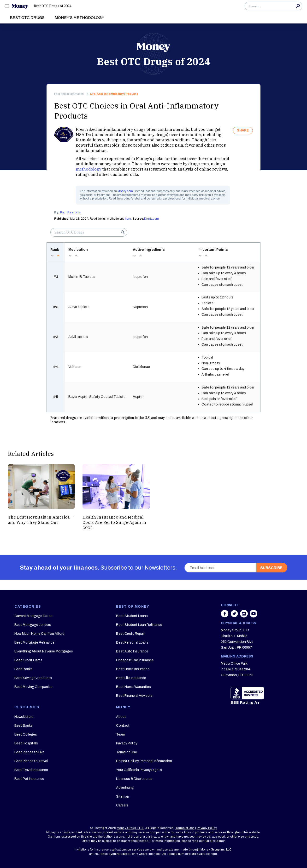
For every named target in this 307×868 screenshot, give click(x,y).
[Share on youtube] (254, 616)
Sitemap (123, 797)
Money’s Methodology (80, 18)
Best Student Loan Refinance (139, 625)
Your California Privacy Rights (139, 770)
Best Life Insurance (131, 678)
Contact (123, 726)
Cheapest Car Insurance (135, 660)
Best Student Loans (132, 616)
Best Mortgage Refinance (34, 642)
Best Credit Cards (28, 660)
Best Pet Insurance (29, 779)
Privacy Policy (127, 743)
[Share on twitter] (235, 616)
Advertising (125, 788)
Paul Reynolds (71, 212)
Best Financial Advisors (134, 696)
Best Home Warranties (133, 687)
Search (298, 6)
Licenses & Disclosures (134, 779)
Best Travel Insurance (31, 770)
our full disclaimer (212, 841)
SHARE (243, 130)
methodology (89, 169)
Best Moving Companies (33, 687)
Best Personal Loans (132, 642)
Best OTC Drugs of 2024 (53, 6)
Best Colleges (26, 734)
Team (120, 734)
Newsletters (24, 717)
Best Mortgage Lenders (33, 625)
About (121, 717)
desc (52, 256)
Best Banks (24, 669)
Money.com (125, 191)
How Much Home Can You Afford (39, 634)
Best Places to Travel (31, 761)
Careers (122, 805)
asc (58, 256)
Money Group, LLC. (130, 828)
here (128, 219)
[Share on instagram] (244, 616)
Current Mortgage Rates (33, 616)
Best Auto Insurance (132, 651)
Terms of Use (127, 752)
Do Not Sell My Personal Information (144, 761)
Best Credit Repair (130, 634)
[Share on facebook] (225, 616)
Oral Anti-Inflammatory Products (114, 94)
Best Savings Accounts (33, 678)
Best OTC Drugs (27, 18)
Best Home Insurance (133, 669)
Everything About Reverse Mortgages (44, 651)
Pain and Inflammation (69, 94)
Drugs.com (151, 219)
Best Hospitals (26, 743)
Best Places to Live (29, 752)
